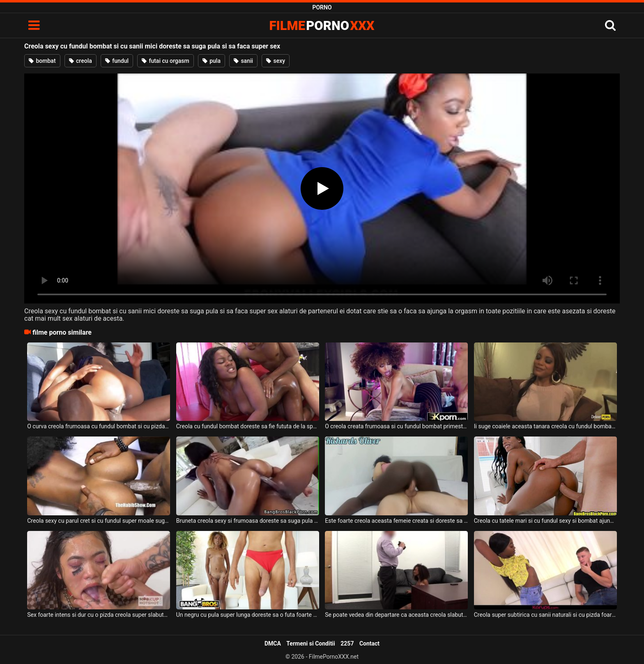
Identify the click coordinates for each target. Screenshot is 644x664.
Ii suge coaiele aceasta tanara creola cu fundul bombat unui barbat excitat (545, 426)
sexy (276, 61)
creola (80, 61)
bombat (42, 61)
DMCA (273, 643)
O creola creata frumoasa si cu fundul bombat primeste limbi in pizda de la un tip (396, 426)
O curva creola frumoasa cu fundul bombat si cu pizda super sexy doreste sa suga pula (99, 426)
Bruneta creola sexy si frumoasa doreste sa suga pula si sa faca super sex (248, 521)
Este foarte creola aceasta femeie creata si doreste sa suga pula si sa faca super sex (396, 521)
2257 (347, 643)
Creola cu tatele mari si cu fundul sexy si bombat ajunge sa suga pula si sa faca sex (545, 521)
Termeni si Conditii (310, 643)
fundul (117, 61)
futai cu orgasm (166, 61)
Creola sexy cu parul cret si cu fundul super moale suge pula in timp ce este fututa (99, 521)
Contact (369, 643)
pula (212, 61)
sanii (243, 61)
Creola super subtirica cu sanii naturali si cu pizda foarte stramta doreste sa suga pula (545, 615)
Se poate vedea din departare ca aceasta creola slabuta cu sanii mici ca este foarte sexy (396, 615)
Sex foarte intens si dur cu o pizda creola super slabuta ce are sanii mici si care (99, 615)
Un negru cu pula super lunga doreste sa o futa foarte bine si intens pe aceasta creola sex (248, 615)
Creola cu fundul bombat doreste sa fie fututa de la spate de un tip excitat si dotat (248, 426)
